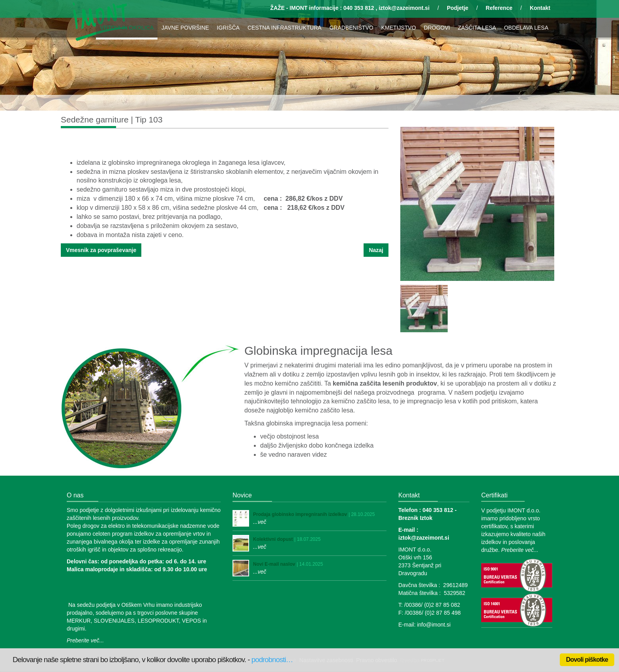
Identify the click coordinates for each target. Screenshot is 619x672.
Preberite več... (85, 640)
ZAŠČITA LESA (477, 28)
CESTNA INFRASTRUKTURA (284, 28)
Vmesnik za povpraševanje (101, 250)
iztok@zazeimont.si (404, 8)
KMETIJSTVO (399, 28)
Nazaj (376, 250)
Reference (499, 8)
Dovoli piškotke (587, 660)
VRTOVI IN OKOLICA (127, 28)
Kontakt (540, 8)
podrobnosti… (272, 660)
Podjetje (458, 8)
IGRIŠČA (228, 28)
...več (260, 522)
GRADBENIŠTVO (351, 28)
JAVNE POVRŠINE (185, 28)
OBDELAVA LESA (526, 28)
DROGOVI (437, 28)
